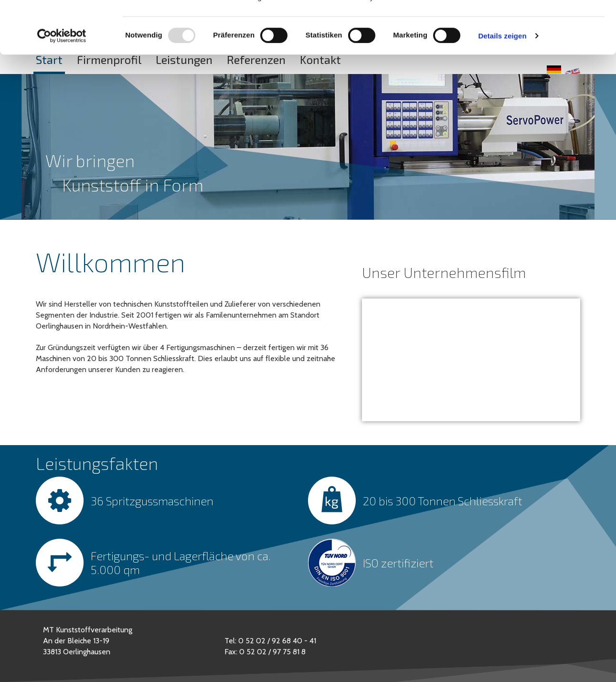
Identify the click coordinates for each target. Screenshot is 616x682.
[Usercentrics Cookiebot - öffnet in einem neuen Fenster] (62, 85)
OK (536, 25)
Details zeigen (502, 85)
